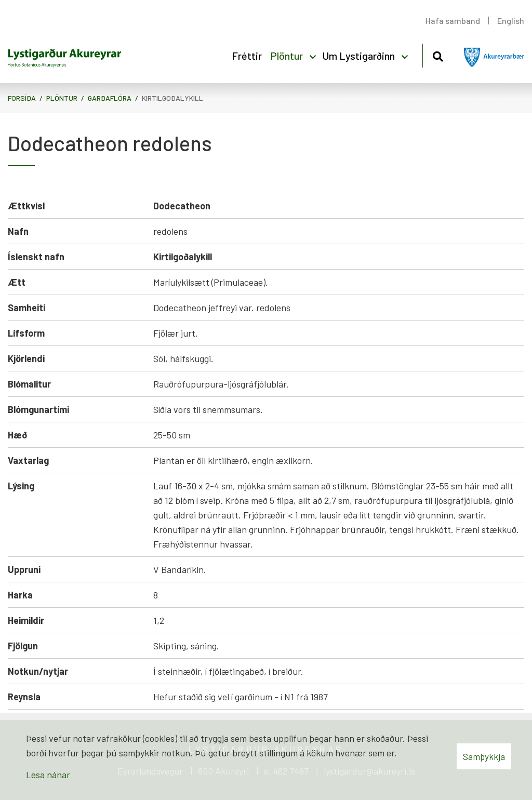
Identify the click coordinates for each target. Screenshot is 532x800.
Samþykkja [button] (484, 756)
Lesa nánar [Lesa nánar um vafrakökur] (48, 775)
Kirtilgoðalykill (172, 98)
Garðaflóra (110, 98)
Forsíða (22, 98)
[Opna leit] (438, 55)
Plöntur (62, 98)
